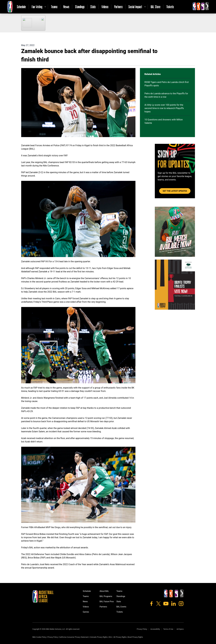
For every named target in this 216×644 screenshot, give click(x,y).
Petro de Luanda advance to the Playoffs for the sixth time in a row (166, 95)
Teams (54, 7)
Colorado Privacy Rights (99, 637)
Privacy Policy (142, 629)
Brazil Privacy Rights (135, 637)
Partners (118, 7)
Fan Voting (37, 7)
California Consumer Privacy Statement (74, 637)
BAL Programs (106, 596)
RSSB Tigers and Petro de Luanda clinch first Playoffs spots (167, 84)
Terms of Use (168, 629)
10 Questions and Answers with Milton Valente (164, 121)
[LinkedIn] (173, 604)
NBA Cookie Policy (39, 637)
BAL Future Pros (107, 601)
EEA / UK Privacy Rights (118, 637)
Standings (80, 7)
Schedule (21, 7)
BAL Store (156, 7)
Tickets (170, 7)
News (66, 7)
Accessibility (155, 629)
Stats (93, 7)
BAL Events (121, 607)
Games (86, 612)
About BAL (104, 591)
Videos (105, 7)
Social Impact (135, 7)
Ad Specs (180, 629)
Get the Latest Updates (175, 191)
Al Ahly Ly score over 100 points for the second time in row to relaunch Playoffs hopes (164, 108)
